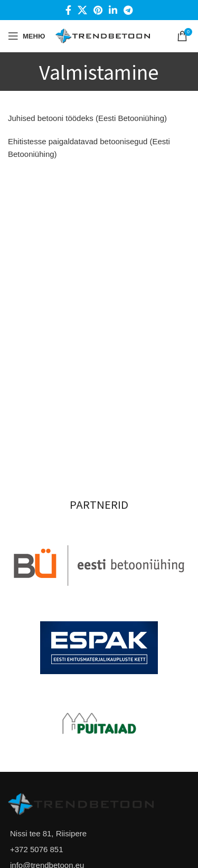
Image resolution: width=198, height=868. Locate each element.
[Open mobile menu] (26, 36)
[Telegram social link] (128, 10)
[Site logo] (103, 35)
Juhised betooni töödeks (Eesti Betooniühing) (87, 118)
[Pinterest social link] (98, 10)
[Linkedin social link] (113, 10)
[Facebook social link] (68, 10)
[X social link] (82, 10)
